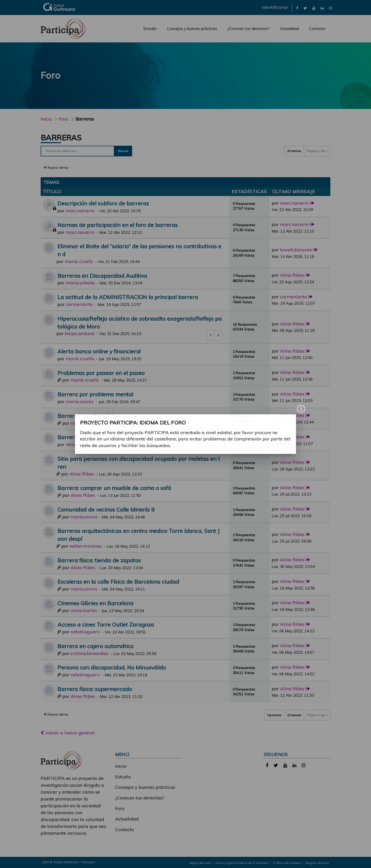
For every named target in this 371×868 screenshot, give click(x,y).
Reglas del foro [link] (318, 863)
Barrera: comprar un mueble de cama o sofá (114, 488)
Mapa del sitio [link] (200, 863)
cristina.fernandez (89, 653)
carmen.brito (79, 304)
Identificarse (275, 7)
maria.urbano (80, 283)
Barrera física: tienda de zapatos (99, 560)
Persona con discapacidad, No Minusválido (112, 667)
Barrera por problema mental (95, 394)
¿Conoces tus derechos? (249, 29)
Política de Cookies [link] (287, 863)
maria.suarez (80, 402)
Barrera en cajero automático (95, 646)
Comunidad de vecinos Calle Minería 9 (106, 509)
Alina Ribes (292, 275)
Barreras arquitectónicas (89, 416)
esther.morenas (86, 546)
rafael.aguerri (85, 632)
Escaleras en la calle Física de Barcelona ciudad (118, 582)
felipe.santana (80, 333)
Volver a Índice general (68, 733)
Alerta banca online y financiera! (99, 351)
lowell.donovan (296, 250)
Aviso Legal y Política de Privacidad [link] (242, 863)
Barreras (61, 138)
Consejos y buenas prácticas (192, 29)
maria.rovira (84, 517)
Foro (120, 808)
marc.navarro (80, 211)
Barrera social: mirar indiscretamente (105, 437)
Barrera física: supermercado (95, 689)
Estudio (150, 29)
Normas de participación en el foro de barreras (118, 225)
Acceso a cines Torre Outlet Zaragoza (106, 624)
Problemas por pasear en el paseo (101, 373)
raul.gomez (83, 423)
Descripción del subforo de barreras (103, 203)
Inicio (46, 119)
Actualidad (289, 29)
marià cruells (79, 261)
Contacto (317, 29)
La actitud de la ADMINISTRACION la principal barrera (128, 297)
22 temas (294, 151)
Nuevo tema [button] (56, 168)
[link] (297, 8)
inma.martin (84, 610)
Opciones (274, 715)
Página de (317, 151)
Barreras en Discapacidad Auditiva (102, 276)
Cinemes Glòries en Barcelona (95, 603)
